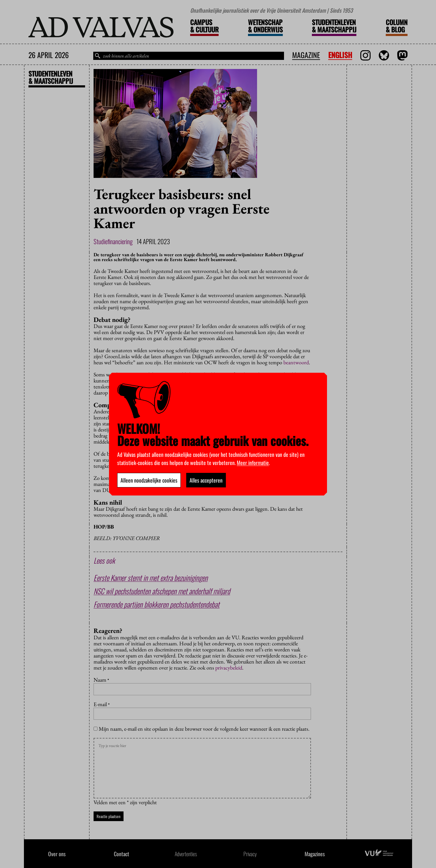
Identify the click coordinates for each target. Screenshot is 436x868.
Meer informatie (253, 463)
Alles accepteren (206, 480)
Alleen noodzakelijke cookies (149, 480)
